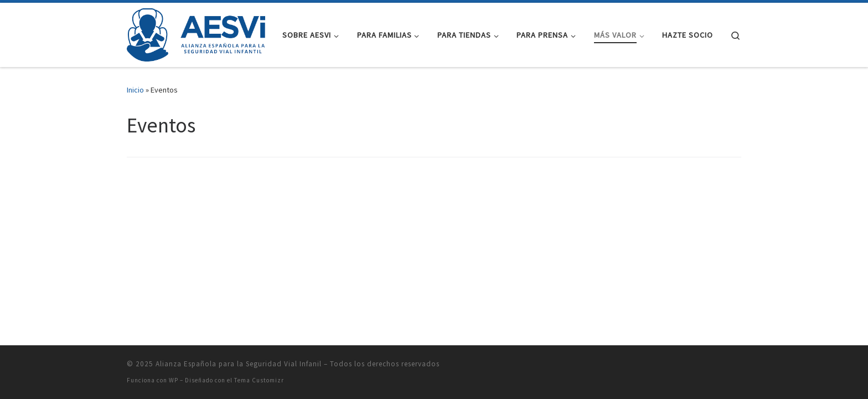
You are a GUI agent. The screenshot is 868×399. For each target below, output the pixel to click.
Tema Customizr (259, 380)
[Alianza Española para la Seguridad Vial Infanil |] (196, 33)
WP (174, 380)
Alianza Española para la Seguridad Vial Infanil (239, 364)
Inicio (135, 90)
